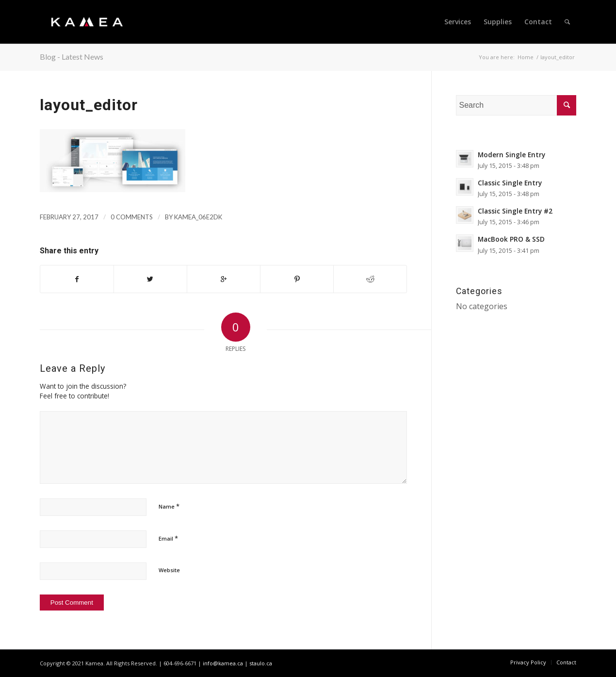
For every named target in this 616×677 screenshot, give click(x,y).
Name (169, 506)
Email (168, 538)
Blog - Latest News (72, 57)
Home (526, 57)
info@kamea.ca (223, 663)
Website (169, 570)
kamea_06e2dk (198, 217)
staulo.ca (261, 663)
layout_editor (89, 105)
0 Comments (132, 217)
